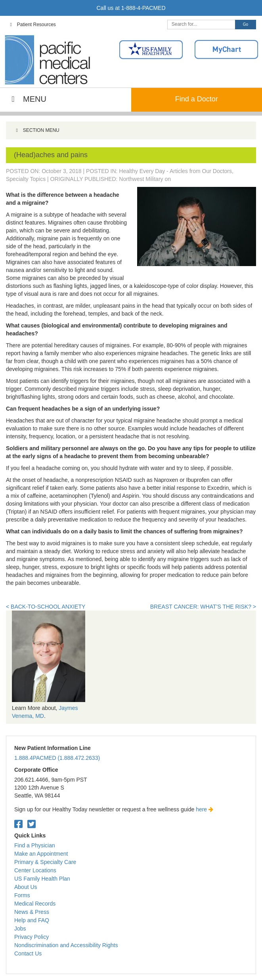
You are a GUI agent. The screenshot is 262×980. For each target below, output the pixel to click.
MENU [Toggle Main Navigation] (27, 99)
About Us (26, 887)
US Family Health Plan (42, 879)
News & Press (32, 912)
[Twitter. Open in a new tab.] (32, 824)
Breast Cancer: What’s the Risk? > (203, 607)
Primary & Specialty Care (45, 862)
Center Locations (35, 870)
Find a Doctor (197, 99)
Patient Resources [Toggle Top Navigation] (32, 25)
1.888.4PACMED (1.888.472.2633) (57, 758)
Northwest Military (141, 179)
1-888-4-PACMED (143, 8)
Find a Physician (35, 845)
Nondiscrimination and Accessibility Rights (66, 945)
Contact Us (28, 953)
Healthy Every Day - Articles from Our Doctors (175, 171)
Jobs (20, 929)
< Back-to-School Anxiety (46, 607)
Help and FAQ (32, 920)
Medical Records (35, 904)
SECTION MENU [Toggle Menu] (37, 130)
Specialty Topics (26, 179)
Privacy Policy (32, 937)
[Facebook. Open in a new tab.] (18, 824)
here (205, 809)
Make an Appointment (41, 854)
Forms (22, 895)
